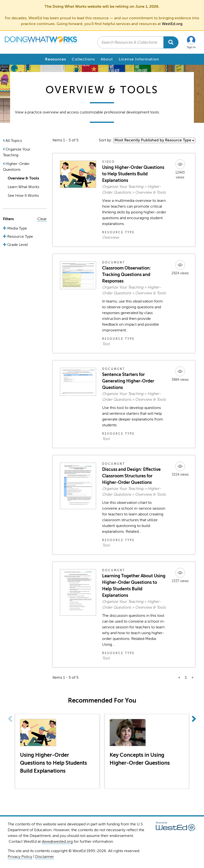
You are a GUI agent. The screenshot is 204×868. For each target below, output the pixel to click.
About (107, 59)
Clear (42, 219)
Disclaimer (45, 857)
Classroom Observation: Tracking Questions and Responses (126, 275)
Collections (83, 59)
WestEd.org (172, 24)
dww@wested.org (57, 842)
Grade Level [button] (17, 245)
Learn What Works (23, 187)
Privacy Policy (20, 857)
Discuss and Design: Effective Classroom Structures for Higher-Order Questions (131, 476)
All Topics (14, 141)
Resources (56, 59)
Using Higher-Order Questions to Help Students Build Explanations (133, 174)
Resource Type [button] (20, 237)
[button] (191, 42)
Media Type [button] (17, 228)
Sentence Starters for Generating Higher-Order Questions (128, 381)
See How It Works (23, 196)
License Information (139, 59)
